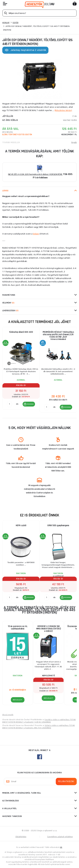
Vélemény (8, 303)
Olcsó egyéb (8, 715)
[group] (21, 370)
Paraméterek (9, 295)
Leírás (5, 191)
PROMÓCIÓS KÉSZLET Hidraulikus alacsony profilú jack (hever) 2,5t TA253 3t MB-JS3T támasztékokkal (58, 336)
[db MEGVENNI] (9, 404)
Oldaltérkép (21, 837)
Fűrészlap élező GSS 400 (21, 332)
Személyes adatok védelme (60, 837)
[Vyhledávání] (39, 13)
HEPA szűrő (21, 525)
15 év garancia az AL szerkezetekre (18, 628)
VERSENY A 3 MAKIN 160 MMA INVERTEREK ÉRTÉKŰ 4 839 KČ (49, 629)
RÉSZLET (18, 700)
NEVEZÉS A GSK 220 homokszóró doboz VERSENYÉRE (35, 174)
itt (61, 847)
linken (36, 234)
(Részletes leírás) (63, 110)
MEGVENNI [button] (30, 404)
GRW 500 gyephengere (58, 525)
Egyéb (16, 23)
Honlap (6, 23)
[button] (29, 404)
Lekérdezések (10, 311)
